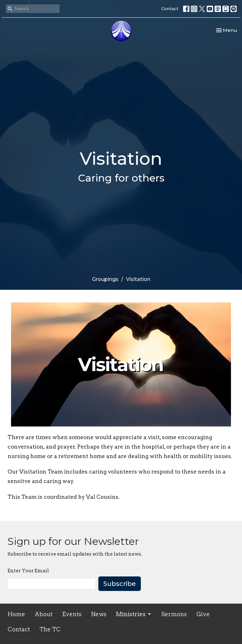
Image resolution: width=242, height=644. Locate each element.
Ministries (134, 614)
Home (16, 614)
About (44, 614)
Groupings (105, 279)
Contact (170, 9)
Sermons (174, 614)
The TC (50, 629)
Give (203, 614)
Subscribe (120, 584)
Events (72, 614)
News (99, 614)
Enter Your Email (28, 571)
